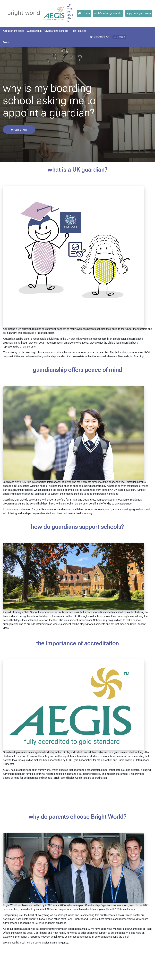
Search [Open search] (119, 37)
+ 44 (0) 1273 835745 (70, 15)
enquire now (19, 130)
